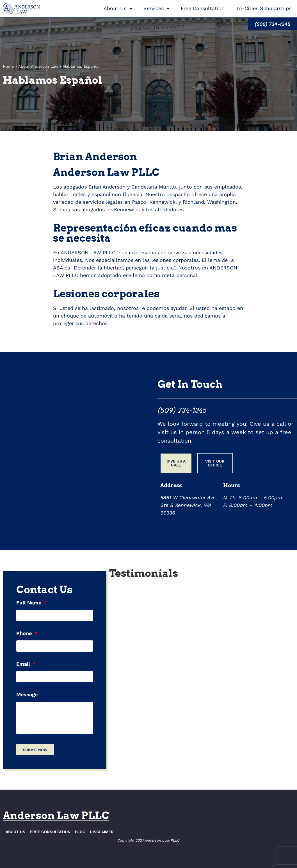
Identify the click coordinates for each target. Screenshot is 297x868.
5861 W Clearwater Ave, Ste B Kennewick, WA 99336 (189, 505)
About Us (118, 8)
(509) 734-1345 (182, 410)
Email (24, 664)
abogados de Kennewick (111, 209)
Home (8, 66)
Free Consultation (203, 8)
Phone (25, 634)
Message (27, 695)
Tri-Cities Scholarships (264, 8)
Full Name (29, 603)
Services (157, 8)
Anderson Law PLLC (56, 815)
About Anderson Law (38, 66)
